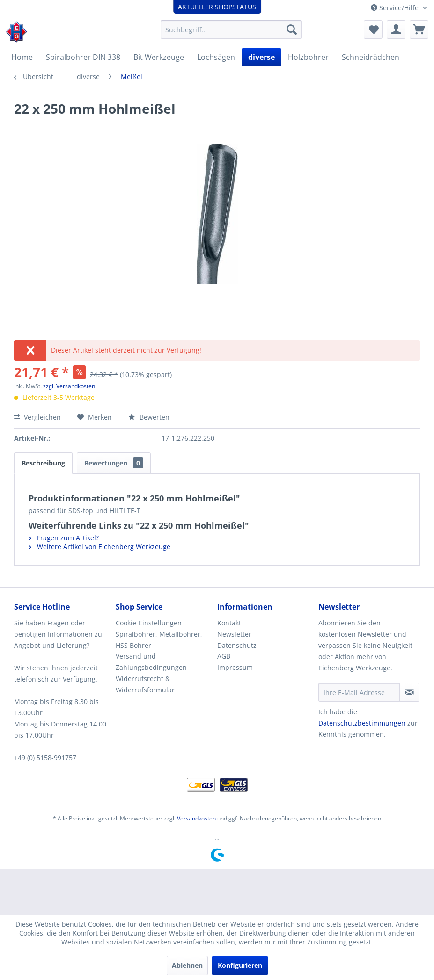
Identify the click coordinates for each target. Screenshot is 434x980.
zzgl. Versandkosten (69, 386)
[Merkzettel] (373, 29)
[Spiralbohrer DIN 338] (83, 57)
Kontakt (229, 623)
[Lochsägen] (216, 57)
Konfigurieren (240, 965)
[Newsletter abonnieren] (409, 692)
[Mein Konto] (396, 29)
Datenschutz (237, 645)
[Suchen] (292, 29)
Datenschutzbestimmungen (362, 723)
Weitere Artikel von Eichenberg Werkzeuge (99, 547)
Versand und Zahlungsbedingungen (151, 662)
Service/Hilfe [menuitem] (396, 8)
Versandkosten (196, 818)
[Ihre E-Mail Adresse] (359, 692)
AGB (224, 656)
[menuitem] (231, 29)
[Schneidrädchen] (371, 57)
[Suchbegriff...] (231, 29)
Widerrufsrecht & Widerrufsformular (145, 684)
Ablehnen (187, 965)
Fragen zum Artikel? (64, 538)
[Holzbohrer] (308, 57)
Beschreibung (43, 463)
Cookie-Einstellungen (149, 623)
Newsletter (234, 634)
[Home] (22, 57)
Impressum (235, 667)
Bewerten (149, 417)
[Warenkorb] (419, 29)
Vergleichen (37, 417)
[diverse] (261, 57)
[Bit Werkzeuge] (159, 57)
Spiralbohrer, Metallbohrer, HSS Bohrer (159, 640)
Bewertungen (114, 463)
